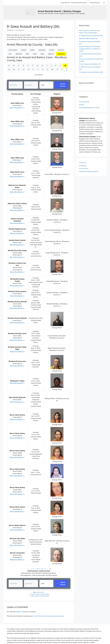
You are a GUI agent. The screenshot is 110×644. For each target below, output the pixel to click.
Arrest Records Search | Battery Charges (59, 11)
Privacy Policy (84, 168)
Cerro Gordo (13, 50)
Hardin (52, 50)
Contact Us (83, 163)
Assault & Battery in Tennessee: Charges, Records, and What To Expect (90, 49)
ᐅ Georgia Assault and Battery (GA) (91, 72)
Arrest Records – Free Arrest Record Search (74, 3)
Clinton (24, 50)
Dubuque (42, 50)
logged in (19, 612)
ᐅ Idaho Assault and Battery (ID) (40, 596)
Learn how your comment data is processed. (49, 616)
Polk (27, 54)
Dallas (32, 50)
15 (50, 569)
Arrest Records (40, 592)
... (30, 569)
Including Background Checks (89, 108)
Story (42, 54)
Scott (35, 54)
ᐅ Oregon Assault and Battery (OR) (91, 36)
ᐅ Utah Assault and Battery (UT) (90, 64)
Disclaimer (83, 166)
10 (42, 569)
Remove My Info (95, 3)
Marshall (19, 54)
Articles (82, 105)
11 (45, 569)
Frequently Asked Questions (89, 171)
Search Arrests (61, 85)
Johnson (61, 50)
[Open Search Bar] (104, 3)
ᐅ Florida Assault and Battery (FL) (40, 594)
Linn (10, 54)
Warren (51, 54)
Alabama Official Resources (88, 39)
